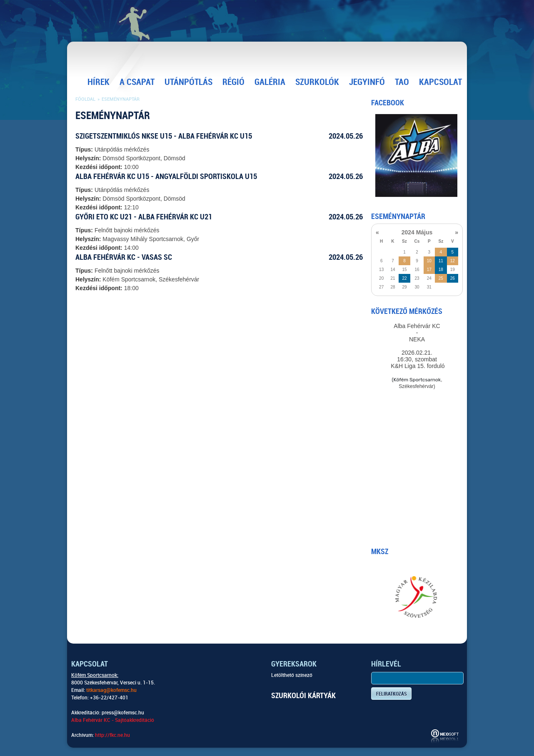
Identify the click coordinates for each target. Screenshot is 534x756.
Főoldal (85, 99)
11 (441, 261)
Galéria (270, 82)
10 (429, 261)
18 (441, 270)
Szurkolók (317, 82)
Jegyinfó (367, 82)
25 (441, 278)
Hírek (99, 82)
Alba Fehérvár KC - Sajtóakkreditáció (113, 720)
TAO (402, 82)
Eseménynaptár (121, 99)
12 (453, 261)
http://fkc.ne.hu (112, 735)
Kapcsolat (440, 82)
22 (404, 278)
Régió (233, 82)
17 (429, 270)
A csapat (137, 82)
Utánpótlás (188, 82)
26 (453, 278)
